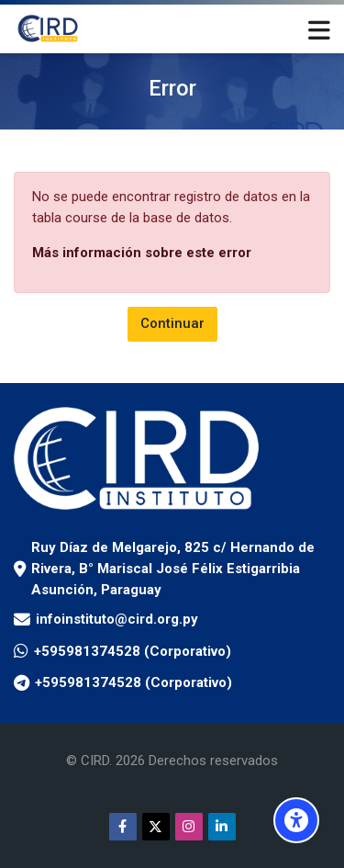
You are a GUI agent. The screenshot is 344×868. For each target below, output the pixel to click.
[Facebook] (123, 827)
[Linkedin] (222, 827)
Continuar (172, 323)
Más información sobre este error (142, 253)
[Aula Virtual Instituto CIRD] (48, 29)
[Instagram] (189, 827)
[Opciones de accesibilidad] (296, 820)
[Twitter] (156, 827)
